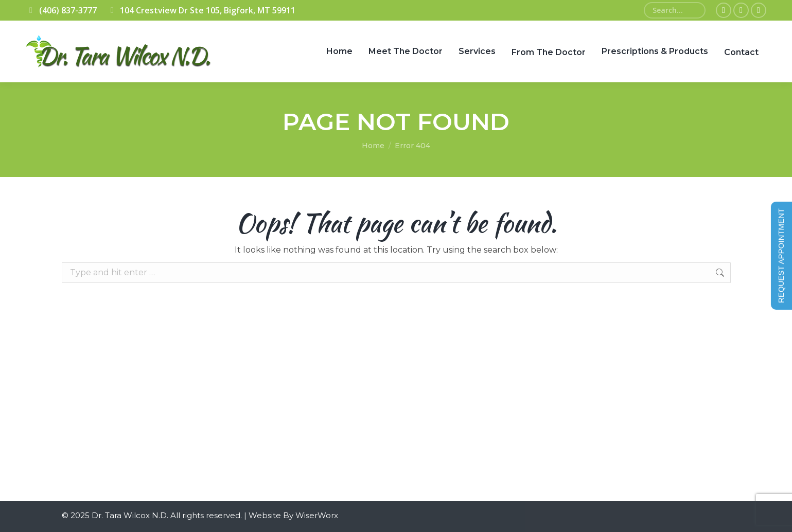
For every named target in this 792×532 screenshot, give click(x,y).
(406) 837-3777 (61, 10)
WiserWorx (317, 515)
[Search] (675, 10)
